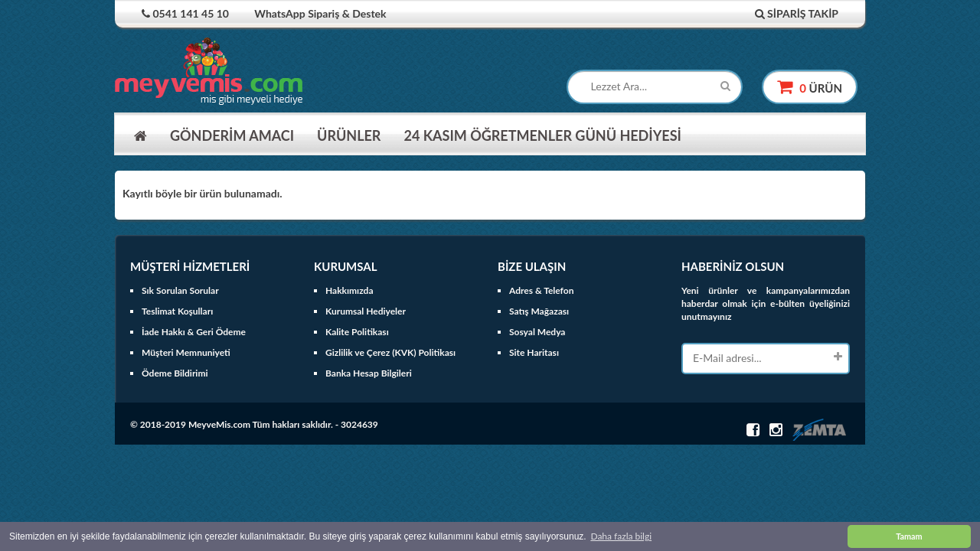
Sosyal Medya (537, 332)
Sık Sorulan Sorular (180, 290)
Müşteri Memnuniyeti (186, 352)
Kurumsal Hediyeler (366, 311)
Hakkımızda (350, 290)
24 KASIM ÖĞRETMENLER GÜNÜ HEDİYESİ (542, 135)
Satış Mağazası (539, 311)
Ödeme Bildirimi (175, 373)
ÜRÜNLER (349, 135)
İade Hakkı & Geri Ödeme (194, 332)
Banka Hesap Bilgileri (369, 373)
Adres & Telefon (541, 290)
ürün (810, 87)
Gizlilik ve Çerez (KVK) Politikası (390, 352)
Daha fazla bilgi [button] (621, 536)
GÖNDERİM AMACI (232, 135)
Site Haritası (534, 352)
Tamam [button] (909, 536)
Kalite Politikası (357, 332)
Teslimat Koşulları (177, 311)
